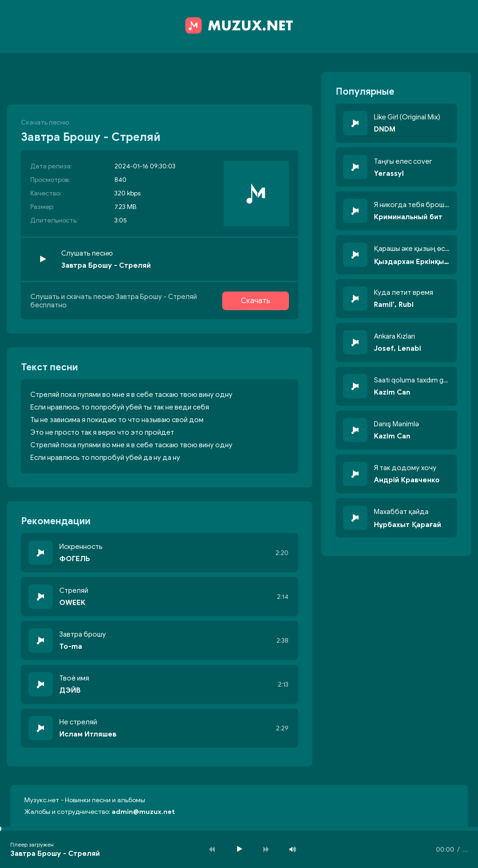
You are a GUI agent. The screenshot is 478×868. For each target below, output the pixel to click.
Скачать (256, 301)
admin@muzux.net (143, 812)
